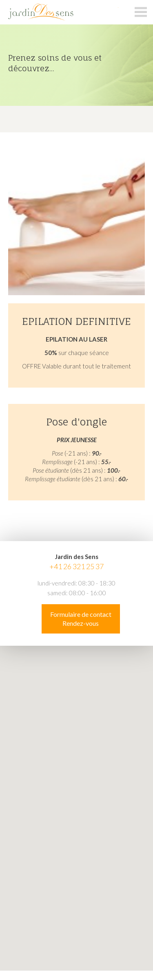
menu (141, 12)
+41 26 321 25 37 (76, 566)
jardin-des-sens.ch (59, 12)
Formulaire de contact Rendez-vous (81, 619)
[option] (76, 65)
